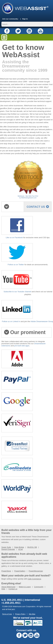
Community (39, 587)
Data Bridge (19, 547)
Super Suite (6, 547)
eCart (21, 549)
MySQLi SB (32, 547)
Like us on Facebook (14, 238)
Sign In (25, 19)
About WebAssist (8, 587)
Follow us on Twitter (16, 265)
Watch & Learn (25, 587)
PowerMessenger (36, 571)
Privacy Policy (20, 614)
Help (3, 589)
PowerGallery (20, 571)
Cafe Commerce (34, 579)
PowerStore (6, 571)
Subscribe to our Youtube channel (17, 292)
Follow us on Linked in (11, 321)
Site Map (32, 614)
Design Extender (8, 549)
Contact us (13, 589)
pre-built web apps (22, 346)
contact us (38, 207)
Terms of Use (7, 614)
